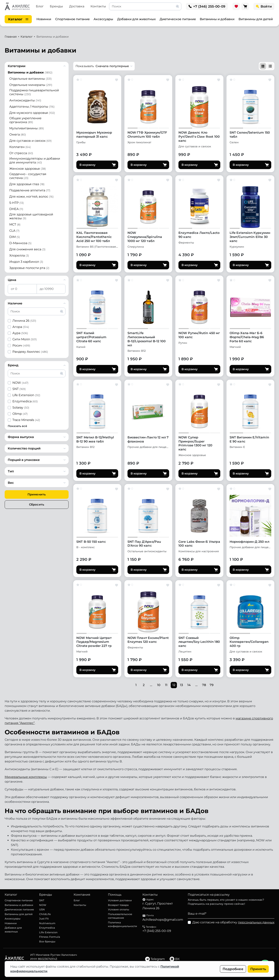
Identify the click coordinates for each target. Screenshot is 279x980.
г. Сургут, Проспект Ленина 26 (158, 906)
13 (181, 685)
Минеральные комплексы (26, 777)
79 (212, 685)
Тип (11, 471)
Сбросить (37, 504)
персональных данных (256, 922)
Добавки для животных (136, 19)
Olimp (20, 414)
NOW (20, 383)
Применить (37, 494)
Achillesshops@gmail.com (163, 920)
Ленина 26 (24, 321)
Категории (17, 66)
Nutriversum (47, 923)
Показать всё (17, 426)
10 (159, 685)
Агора (21, 327)
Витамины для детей (256, 19)
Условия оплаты (118, 909)
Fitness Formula (50, 937)
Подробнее (233, 969)
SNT (19, 389)
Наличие (15, 303)
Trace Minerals (26, 420)
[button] (104, 66)
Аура (20, 333)
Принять (258, 969)
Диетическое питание (178, 19)
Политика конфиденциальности (122, 924)
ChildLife (45, 914)
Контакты (98, 6)
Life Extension (26, 395)
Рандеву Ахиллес (30, 352)
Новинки (44, 19)
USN (42, 909)
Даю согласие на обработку (233, 922)
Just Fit (44, 919)
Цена (12, 280)
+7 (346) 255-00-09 (157, 931)
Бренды (56, 6)
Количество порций (24, 448)
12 (174, 685)
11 (166, 685)
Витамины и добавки (217, 19)
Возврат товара (118, 905)
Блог (40, 6)
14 (189, 685)
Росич (21, 345)
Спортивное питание (72, 19)
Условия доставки (120, 900)
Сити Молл (25, 339)
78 (204, 685)
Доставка (77, 6)
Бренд (13, 365)
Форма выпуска (21, 437)
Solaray (21, 407)
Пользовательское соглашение (120, 916)
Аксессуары (103, 19)
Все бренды (47, 941)
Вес (11, 483)
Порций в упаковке (24, 460)
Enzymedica (25, 401)
